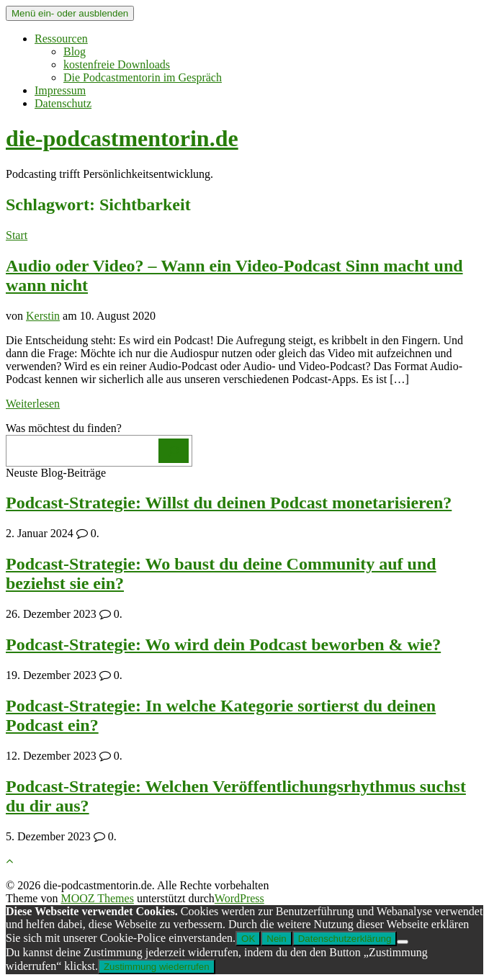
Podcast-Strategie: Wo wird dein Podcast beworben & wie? (223, 644)
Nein (276, 939)
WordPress (239, 898)
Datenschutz (63, 103)
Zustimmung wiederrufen (157, 967)
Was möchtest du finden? (64, 428)
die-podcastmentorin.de (122, 138)
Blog (75, 51)
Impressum (60, 90)
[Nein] (403, 942)
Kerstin (43, 316)
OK (248, 939)
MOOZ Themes (97, 898)
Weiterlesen (33, 404)
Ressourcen (61, 39)
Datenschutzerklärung (345, 939)
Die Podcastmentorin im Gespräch (143, 77)
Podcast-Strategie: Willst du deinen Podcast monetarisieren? (229, 503)
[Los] (174, 451)
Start (17, 235)
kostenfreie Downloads (117, 64)
